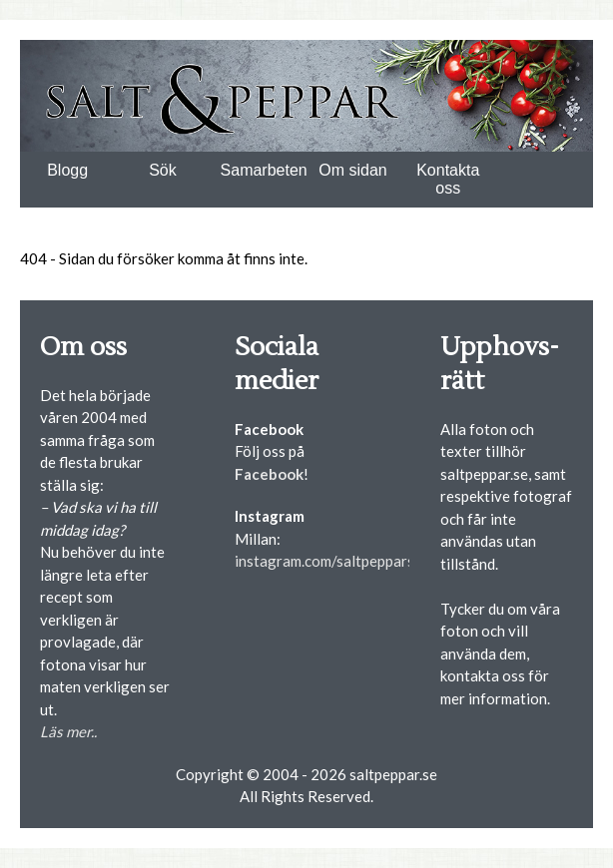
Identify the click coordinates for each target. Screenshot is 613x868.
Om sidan (352, 170)
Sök (163, 170)
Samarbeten (263, 170)
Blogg (67, 170)
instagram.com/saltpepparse (328, 561)
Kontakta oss (448, 179)
